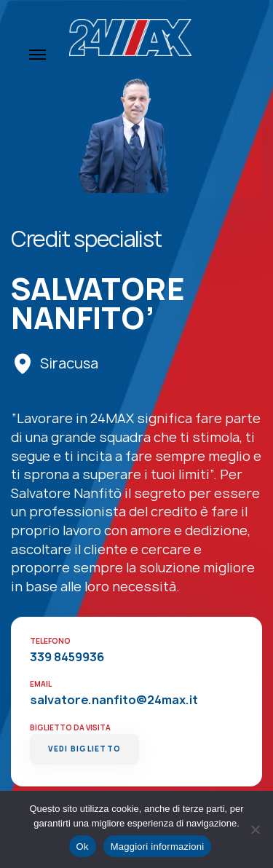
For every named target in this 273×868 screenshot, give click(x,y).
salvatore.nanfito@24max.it (114, 700)
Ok (83, 847)
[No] (255, 829)
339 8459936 (67, 657)
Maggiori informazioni (158, 847)
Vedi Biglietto (84, 749)
